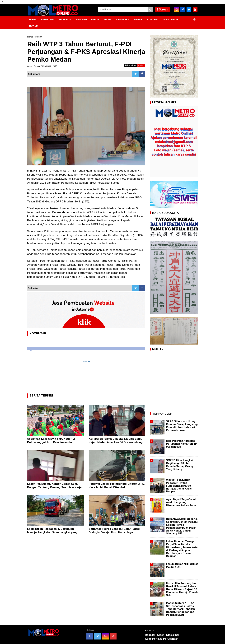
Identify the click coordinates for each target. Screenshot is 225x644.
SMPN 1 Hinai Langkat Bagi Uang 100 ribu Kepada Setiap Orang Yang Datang (180, 465)
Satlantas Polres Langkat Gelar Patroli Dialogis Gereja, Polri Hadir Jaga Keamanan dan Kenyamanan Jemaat (115, 532)
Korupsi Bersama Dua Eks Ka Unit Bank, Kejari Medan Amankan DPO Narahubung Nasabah (116, 442)
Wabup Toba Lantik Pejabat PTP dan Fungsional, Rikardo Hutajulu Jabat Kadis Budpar (179, 486)
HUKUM (34, 26)
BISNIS (108, 19)
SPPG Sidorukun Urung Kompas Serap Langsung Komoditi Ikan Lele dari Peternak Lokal (182, 426)
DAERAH (82, 19)
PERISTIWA (48, 19)
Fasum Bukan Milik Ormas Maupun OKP (182, 565)
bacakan (130, 65)
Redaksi (150, 635)
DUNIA (95, 19)
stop (141, 65)
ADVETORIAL (171, 19)
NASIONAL (65, 19)
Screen (162, 9)
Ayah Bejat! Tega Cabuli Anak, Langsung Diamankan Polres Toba (181, 502)
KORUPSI (152, 19)
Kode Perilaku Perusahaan (162, 639)
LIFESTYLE (123, 19)
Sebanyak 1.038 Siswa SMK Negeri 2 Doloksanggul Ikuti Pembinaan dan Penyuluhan (51, 442)
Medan (39, 37)
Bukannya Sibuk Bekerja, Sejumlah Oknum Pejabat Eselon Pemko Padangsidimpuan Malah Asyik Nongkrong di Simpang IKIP (182, 526)
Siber (161, 635)
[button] (195, 18)
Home (30, 37)
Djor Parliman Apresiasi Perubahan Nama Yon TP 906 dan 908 (182, 444)
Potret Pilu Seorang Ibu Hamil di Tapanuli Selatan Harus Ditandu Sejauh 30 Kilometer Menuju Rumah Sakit (182, 589)
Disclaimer (173, 635)
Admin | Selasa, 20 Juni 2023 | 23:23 (42, 66)
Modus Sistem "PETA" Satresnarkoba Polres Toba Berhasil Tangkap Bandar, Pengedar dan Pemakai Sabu (180, 609)
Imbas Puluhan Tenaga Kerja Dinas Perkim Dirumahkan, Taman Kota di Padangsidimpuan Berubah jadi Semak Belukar (182, 549)
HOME (33, 19)
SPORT (138, 19)
